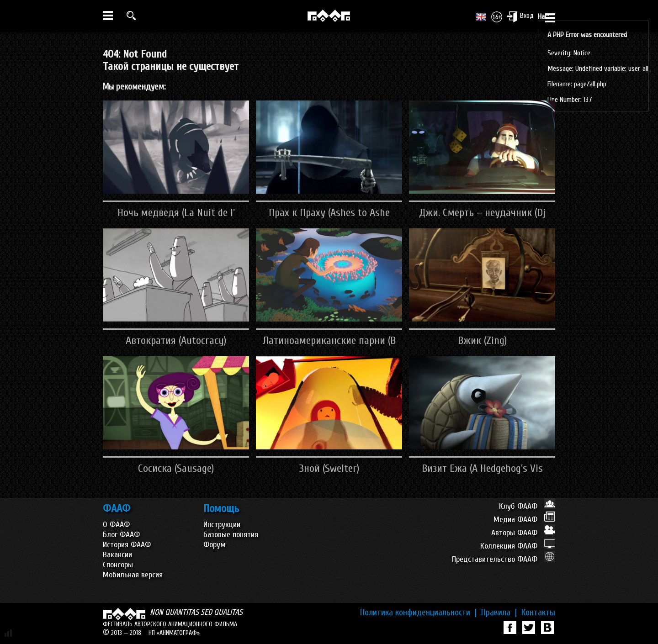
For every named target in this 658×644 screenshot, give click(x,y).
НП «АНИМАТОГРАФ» (174, 633)
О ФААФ (116, 525)
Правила (499, 612)
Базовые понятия (231, 535)
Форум (215, 545)
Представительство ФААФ (504, 559)
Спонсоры (118, 565)
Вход (520, 16)
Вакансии (117, 555)
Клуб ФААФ (527, 506)
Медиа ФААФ (524, 520)
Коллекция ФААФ (518, 546)
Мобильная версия (133, 575)
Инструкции (222, 525)
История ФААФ (127, 545)
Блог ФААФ (121, 535)
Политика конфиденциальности (418, 612)
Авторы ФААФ (523, 533)
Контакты (538, 612)
